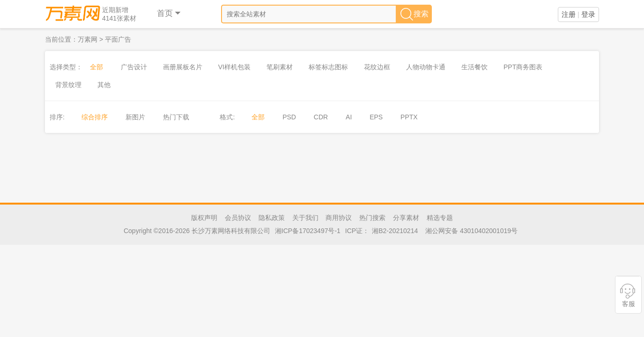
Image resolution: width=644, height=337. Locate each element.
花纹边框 (377, 67)
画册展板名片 (183, 67)
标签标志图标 (328, 67)
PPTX (409, 117)
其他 (104, 85)
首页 (169, 13)
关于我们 (305, 218)
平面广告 (118, 39)
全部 (96, 67)
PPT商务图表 (523, 67)
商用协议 (339, 218)
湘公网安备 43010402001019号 (471, 231)
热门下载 (176, 117)
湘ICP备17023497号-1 (308, 231)
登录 (588, 14)
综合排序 (95, 117)
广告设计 (134, 67)
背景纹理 (68, 85)
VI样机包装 (234, 67)
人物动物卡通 (426, 67)
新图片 (135, 117)
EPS (376, 117)
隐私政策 (272, 218)
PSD (289, 117)
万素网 (88, 39)
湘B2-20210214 (395, 231)
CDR (321, 117)
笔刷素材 (280, 67)
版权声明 (204, 218)
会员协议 (238, 218)
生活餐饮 (474, 67)
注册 (569, 14)
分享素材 (406, 218)
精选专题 (440, 218)
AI (349, 117)
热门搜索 (372, 218)
